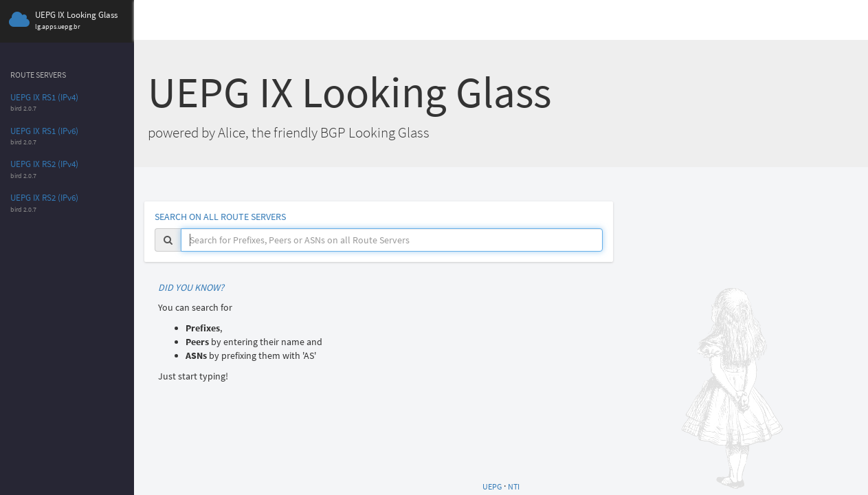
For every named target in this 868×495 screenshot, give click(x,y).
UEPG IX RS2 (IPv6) (44, 198)
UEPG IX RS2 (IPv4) (44, 164)
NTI (514, 486)
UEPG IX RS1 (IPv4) (44, 97)
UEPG (492, 486)
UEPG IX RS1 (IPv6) (44, 131)
